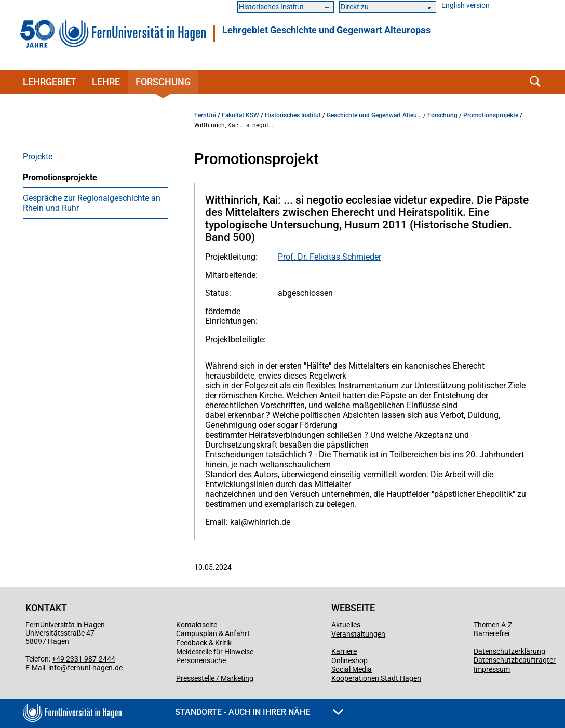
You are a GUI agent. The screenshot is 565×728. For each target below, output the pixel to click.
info (55, 668)
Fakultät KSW (240, 115)
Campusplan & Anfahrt (213, 633)
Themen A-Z (493, 625)
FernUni (205, 115)
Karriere (344, 651)
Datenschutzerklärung (509, 651)
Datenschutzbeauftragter (515, 660)
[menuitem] (96, 156)
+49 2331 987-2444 (84, 659)
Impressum (492, 669)
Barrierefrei (492, 633)
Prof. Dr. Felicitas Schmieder (329, 257)
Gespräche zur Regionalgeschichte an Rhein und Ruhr (92, 203)
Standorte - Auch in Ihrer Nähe (259, 712)
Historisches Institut (293, 115)
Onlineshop (349, 660)
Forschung (163, 82)
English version (466, 5)
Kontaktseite (197, 625)
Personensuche (201, 660)
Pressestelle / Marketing (215, 678)
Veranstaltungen (358, 634)
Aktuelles (346, 625)
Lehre (106, 82)
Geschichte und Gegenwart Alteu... (374, 115)
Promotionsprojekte (60, 177)
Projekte (38, 157)
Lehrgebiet (50, 82)
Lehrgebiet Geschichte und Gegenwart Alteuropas (326, 30)
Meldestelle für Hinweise (215, 652)
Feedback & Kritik (204, 643)
